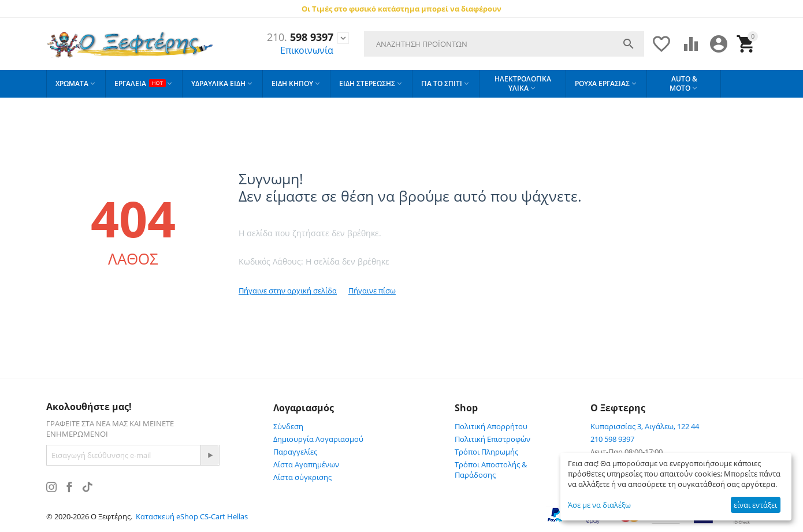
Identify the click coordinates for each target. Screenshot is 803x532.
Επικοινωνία (307, 50)
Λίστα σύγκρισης (302, 477)
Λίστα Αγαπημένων (306, 464)
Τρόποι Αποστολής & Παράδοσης (491, 470)
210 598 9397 (612, 439)
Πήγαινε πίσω (372, 291)
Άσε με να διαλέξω (599, 505)
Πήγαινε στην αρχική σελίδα (288, 291)
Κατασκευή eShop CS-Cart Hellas (192, 516)
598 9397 (300, 38)
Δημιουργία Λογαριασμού (318, 439)
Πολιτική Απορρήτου (491, 426)
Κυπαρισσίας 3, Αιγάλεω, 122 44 (645, 426)
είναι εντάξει (755, 505)
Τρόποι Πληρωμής (486, 452)
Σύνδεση (288, 426)
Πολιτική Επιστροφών (492, 439)
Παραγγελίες (295, 452)
